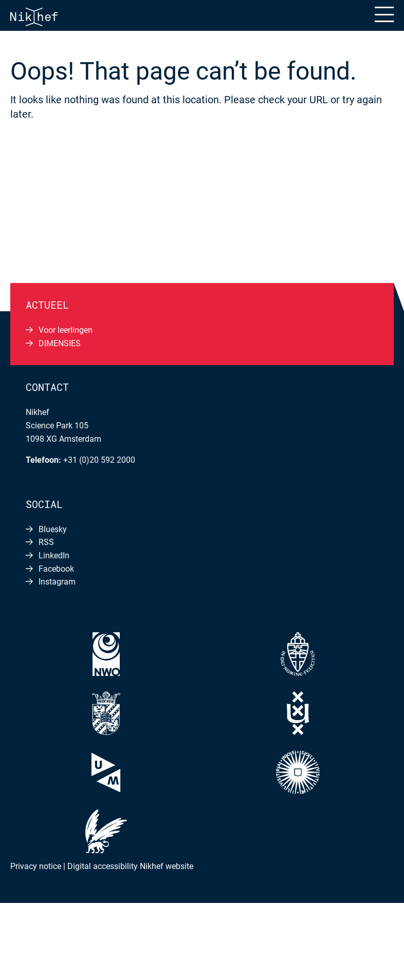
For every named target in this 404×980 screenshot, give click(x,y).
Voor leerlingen (66, 330)
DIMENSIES (60, 343)
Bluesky (53, 529)
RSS (46, 542)
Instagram (57, 582)
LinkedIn (54, 555)
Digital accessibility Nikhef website (130, 866)
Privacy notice (36, 866)
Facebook (56, 569)
